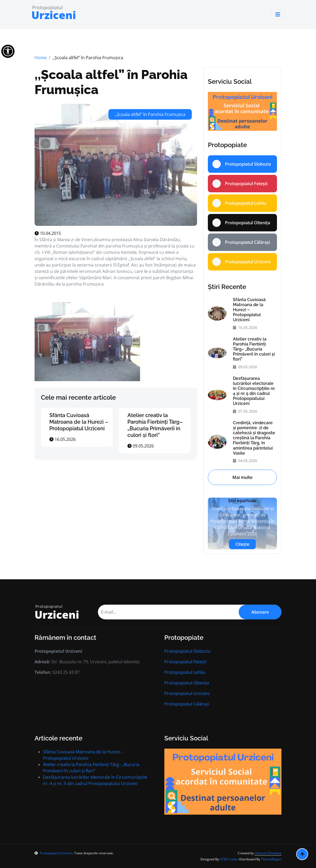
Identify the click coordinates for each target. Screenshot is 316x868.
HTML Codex (229, 859)
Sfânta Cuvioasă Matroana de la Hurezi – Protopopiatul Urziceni (79, 422)
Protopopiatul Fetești (185, 662)
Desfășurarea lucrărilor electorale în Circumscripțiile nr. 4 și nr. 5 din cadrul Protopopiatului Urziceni (254, 391)
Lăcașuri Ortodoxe (268, 853)
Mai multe (242, 477)
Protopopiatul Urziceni (187, 693)
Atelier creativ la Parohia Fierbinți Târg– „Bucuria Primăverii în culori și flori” (155, 425)
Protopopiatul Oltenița (187, 683)
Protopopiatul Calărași (187, 704)
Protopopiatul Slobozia (187, 651)
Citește (242, 544)
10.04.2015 (48, 233)
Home (41, 58)
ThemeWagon (271, 859)
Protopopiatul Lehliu (185, 672)
